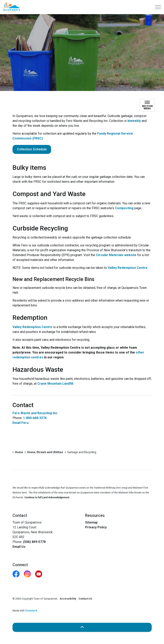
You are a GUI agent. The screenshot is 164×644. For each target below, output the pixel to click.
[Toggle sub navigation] (147, 105)
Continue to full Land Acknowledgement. (47, 497)
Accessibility (68, 599)
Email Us (19, 547)
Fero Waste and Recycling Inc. (35, 413)
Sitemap (91, 522)
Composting (124, 208)
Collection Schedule (32, 149)
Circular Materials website (116, 255)
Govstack (31, 611)
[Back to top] (82, 627)
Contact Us (85, 599)
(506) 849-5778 (34, 542)
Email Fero (21, 423)
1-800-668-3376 (35, 418)
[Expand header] (158, 7)
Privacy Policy (96, 527)
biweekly (134, 121)
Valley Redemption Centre (128, 268)
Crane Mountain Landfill (55, 384)
